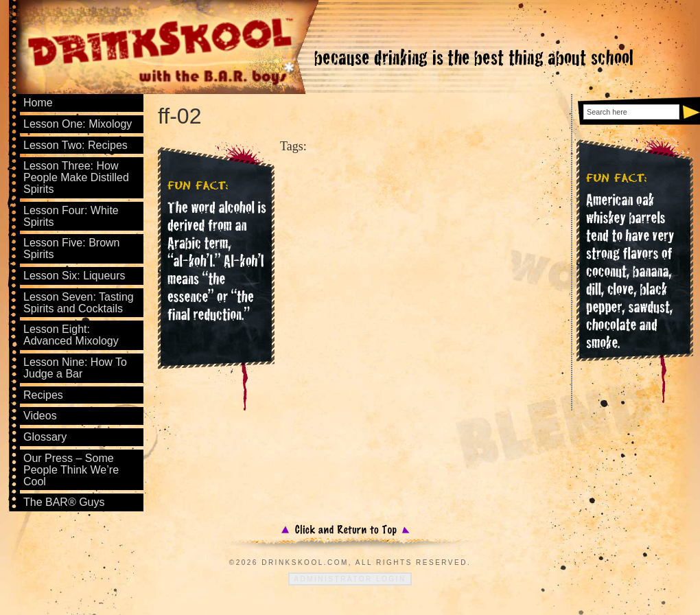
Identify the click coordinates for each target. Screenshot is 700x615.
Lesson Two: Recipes (75, 145)
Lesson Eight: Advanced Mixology (71, 335)
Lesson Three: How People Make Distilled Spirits (76, 177)
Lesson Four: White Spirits (71, 216)
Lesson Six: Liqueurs (74, 276)
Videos (40, 416)
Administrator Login (350, 579)
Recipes (43, 395)
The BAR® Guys (64, 502)
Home (38, 103)
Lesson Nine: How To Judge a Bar (75, 368)
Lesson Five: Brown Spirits (72, 248)
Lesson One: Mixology (78, 124)
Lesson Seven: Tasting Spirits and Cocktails (79, 303)
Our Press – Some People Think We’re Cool (71, 470)
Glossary (45, 437)
